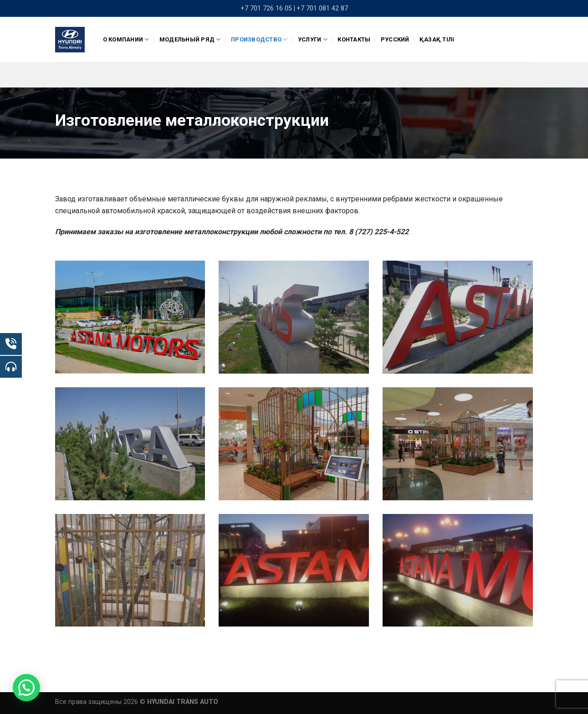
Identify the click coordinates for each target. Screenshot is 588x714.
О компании (126, 39)
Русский (395, 39)
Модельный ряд (190, 39)
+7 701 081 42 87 (322, 8)
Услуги (313, 39)
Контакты (354, 39)
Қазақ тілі (437, 39)
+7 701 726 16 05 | (268, 8)
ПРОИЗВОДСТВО (259, 39)
